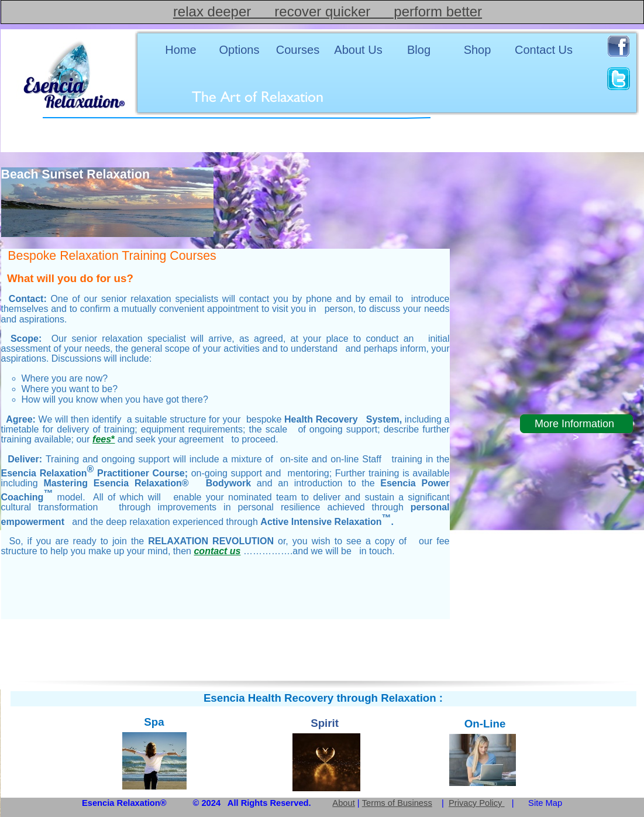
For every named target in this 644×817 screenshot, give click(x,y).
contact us (217, 551)
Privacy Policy (477, 803)
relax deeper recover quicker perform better (328, 11)
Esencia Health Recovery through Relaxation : (323, 698)
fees (104, 439)
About (343, 803)
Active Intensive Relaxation (326, 522)
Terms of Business (397, 803)
